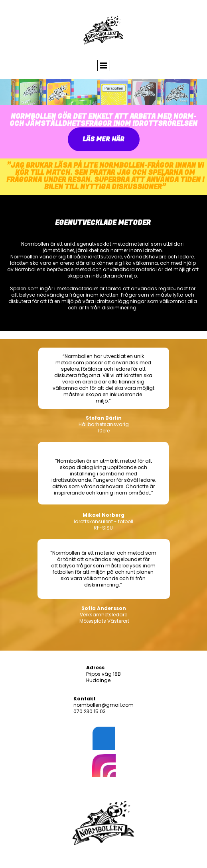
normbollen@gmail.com (103, 705)
